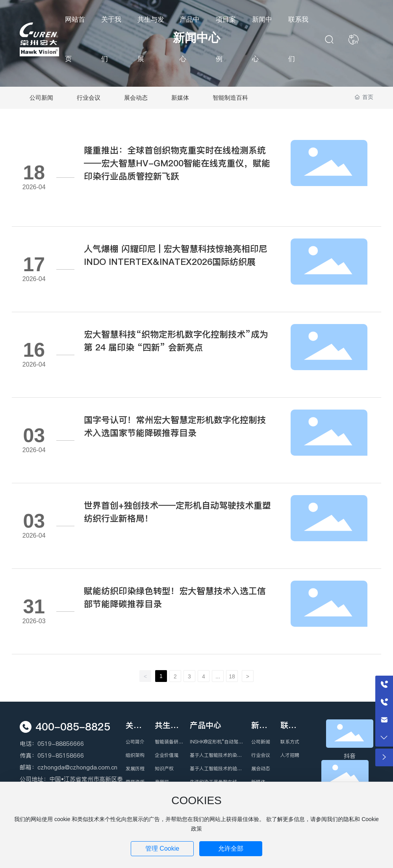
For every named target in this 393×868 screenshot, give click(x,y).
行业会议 (89, 98)
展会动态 (136, 98)
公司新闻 (41, 98)
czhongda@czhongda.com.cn (77, 767)
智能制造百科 (230, 98)
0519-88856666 (61, 744)
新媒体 (180, 98)
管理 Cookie (162, 848)
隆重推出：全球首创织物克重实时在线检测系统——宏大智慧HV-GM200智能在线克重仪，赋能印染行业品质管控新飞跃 (177, 163)
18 (232, 676)
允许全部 (231, 848)
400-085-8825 (73, 727)
